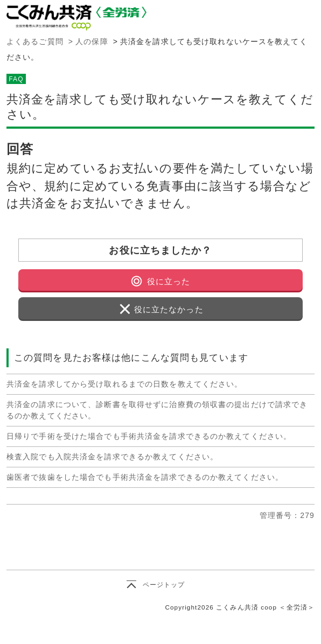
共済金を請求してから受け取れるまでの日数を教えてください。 (124, 384)
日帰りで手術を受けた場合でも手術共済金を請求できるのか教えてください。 (149, 436)
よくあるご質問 (35, 41)
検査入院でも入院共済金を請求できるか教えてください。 (112, 457)
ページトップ (164, 585)
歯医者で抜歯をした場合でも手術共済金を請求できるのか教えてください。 (145, 477)
